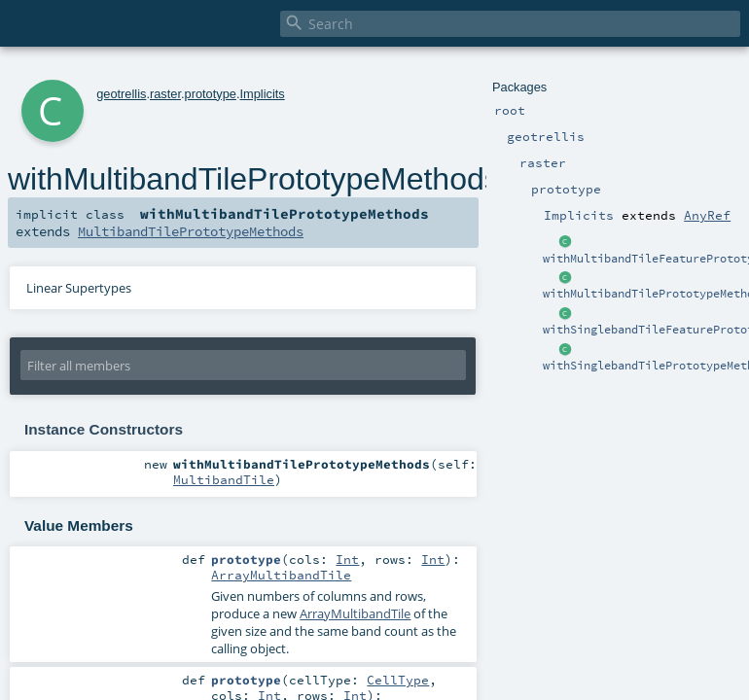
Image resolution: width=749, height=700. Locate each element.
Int (347, 559)
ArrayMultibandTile (281, 575)
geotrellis (121, 94)
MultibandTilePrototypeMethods (191, 231)
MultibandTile (224, 479)
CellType (398, 680)
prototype (211, 94)
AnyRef (707, 215)
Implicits (262, 94)
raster (165, 94)
